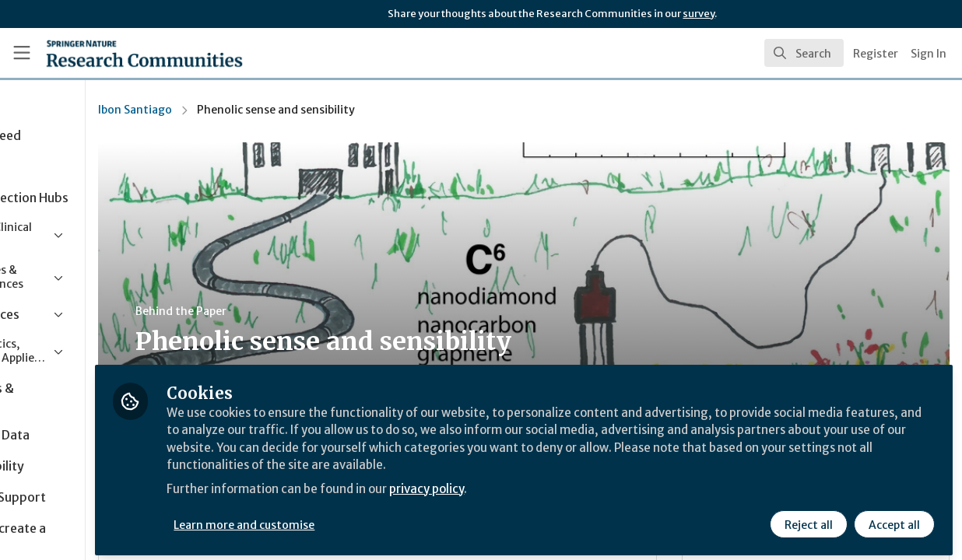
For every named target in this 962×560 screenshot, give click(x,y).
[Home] (121, 53)
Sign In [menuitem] (929, 54)
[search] (804, 53)
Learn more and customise (359, 519)
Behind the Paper (295, 311)
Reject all (808, 519)
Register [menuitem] (876, 54)
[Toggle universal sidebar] (22, 53)
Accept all (894, 519)
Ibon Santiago (249, 110)
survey (699, 14)
